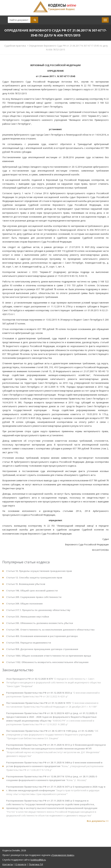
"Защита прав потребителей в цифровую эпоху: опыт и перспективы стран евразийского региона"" (56, 792)
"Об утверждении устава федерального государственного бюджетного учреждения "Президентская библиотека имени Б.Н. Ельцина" (52, 736)
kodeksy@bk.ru (38, 860)
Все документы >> (98, 822)
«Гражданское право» (63, 855)
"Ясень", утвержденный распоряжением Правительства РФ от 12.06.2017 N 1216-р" (55, 768)
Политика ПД (36, 864)
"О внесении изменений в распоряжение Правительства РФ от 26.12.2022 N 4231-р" (53, 696)
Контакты (8, 864)
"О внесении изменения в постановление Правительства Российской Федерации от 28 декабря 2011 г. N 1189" (52, 706)
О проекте (21, 864)
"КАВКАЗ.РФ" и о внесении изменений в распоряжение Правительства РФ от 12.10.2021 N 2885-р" (52, 720)
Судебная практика (15, 46)
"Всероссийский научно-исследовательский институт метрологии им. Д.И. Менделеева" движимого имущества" (56, 752)
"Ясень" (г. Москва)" (52, 780)
